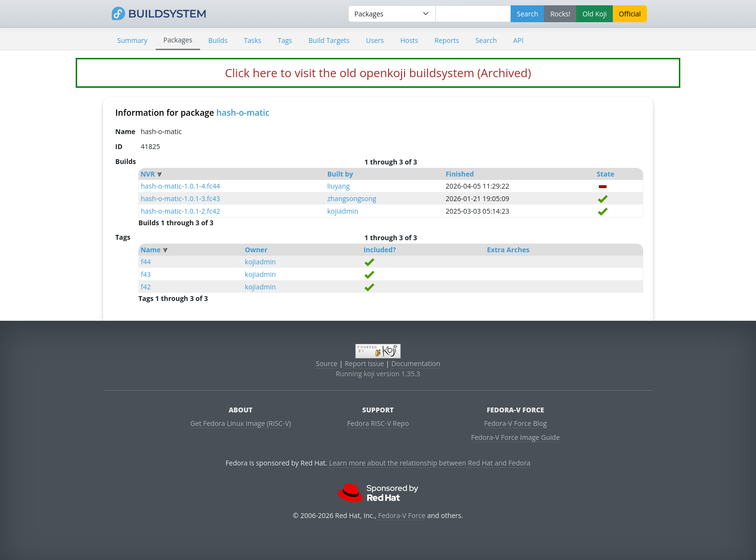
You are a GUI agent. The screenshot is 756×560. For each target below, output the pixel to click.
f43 (146, 274)
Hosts (409, 40)
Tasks (253, 40)
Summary (132, 40)
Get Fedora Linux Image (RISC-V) (241, 423)
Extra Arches (508, 250)
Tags (285, 40)
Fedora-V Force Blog (515, 423)
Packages (178, 40)
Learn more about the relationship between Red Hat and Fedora (430, 463)
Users (375, 40)
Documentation (416, 363)
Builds (218, 40)
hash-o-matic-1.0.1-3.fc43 (181, 198)
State (606, 174)
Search (486, 40)
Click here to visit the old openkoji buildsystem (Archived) (378, 73)
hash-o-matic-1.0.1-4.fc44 (181, 186)
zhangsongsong (352, 198)
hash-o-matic (243, 112)
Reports (447, 40)
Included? (380, 250)
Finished (460, 174)
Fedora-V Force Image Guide (515, 437)
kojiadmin (343, 211)
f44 (146, 262)
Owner (256, 250)
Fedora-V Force (402, 515)
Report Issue (364, 363)
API (518, 40)
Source (327, 363)
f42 (146, 287)
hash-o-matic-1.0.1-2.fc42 (181, 211)
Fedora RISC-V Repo (378, 423)
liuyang (339, 186)
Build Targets (329, 40)
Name (150, 250)
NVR (148, 174)
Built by (340, 174)
